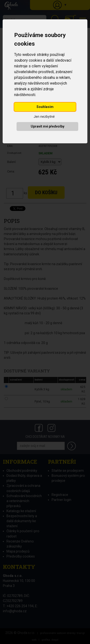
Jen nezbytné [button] (44, 117)
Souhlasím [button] (45, 107)
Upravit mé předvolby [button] (48, 126)
